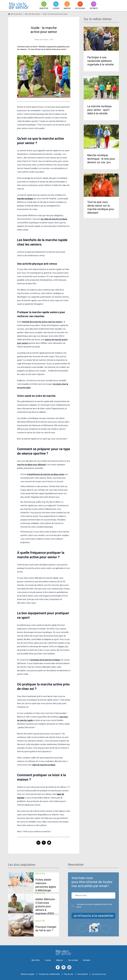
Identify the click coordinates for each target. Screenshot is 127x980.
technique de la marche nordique (45, 660)
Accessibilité (83, 974)
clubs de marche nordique (44, 765)
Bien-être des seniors (32, 14)
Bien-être (36, 960)
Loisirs (48, 960)
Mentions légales (28, 974)
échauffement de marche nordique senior (46, 474)
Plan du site (69, 974)
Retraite (87, 960)
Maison (60, 960)
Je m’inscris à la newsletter (93, 916)
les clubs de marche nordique (54, 219)
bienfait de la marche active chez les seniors (42, 322)
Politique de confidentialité (49, 974)
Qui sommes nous (99, 974)
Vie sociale (73, 960)
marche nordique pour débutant (31, 465)
